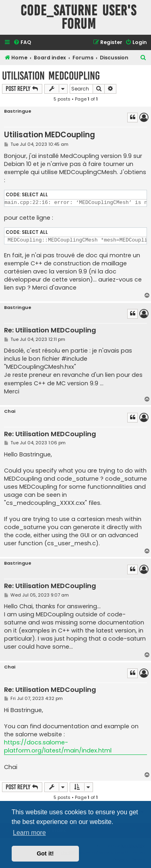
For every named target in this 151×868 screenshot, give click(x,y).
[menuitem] (22, 43)
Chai (10, 411)
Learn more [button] (29, 833)
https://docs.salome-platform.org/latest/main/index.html (58, 746)
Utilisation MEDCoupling (51, 76)
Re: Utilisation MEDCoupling (50, 331)
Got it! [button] (45, 853)
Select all (35, 195)
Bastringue (18, 111)
